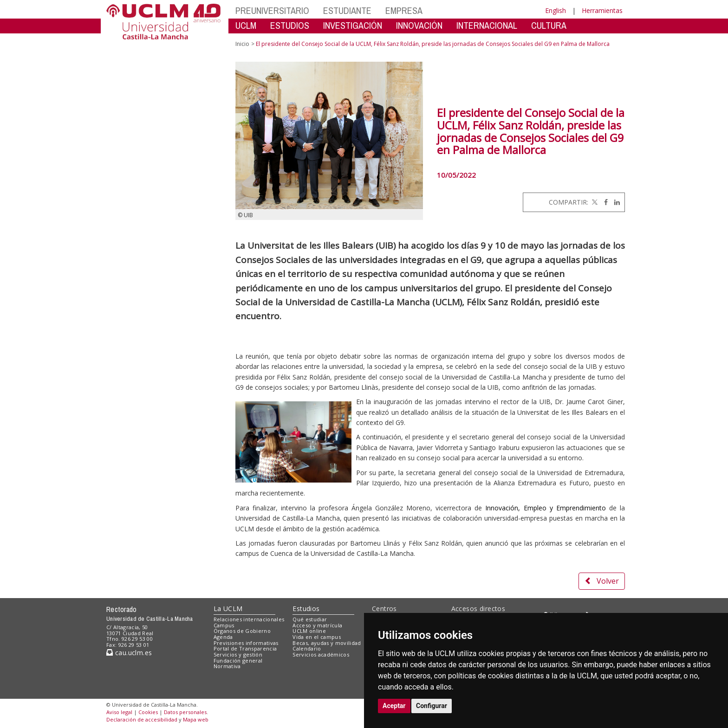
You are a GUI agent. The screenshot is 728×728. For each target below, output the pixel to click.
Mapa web (196, 719)
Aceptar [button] (394, 706)
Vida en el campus (317, 637)
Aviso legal (119, 712)
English (556, 10)
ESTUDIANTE (347, 10)
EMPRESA (404, 10)
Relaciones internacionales (249, 619)
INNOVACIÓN (419, 25)
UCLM (246, 25)
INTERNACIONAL (487, 25)
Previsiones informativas (246, 643)
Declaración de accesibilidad (142, 719)
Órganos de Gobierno (242, 631)
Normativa (227, 666)
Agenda (223, 637)
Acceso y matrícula (317, 625)
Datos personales (185, 712)
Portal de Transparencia (245, 648)
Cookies (148, 712)
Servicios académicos (321, 654)
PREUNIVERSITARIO (272, 10)
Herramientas (602, 10)
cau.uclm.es (129, 653)
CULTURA (549, 25)
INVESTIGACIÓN (353, 25)
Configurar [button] (432, 706)
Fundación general (238, 660)
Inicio (242, 44)
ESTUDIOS (290, 25)
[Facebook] (604, 202)
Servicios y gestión (238, 654)
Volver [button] (602, 581)
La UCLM (228, 609)
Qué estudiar (310, 619)
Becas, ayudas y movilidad (327, 643)
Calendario (307, 648)
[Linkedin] (615, 202)
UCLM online (309, 631)
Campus (224, 625)
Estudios (306, 609)
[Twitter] (594, 202)
